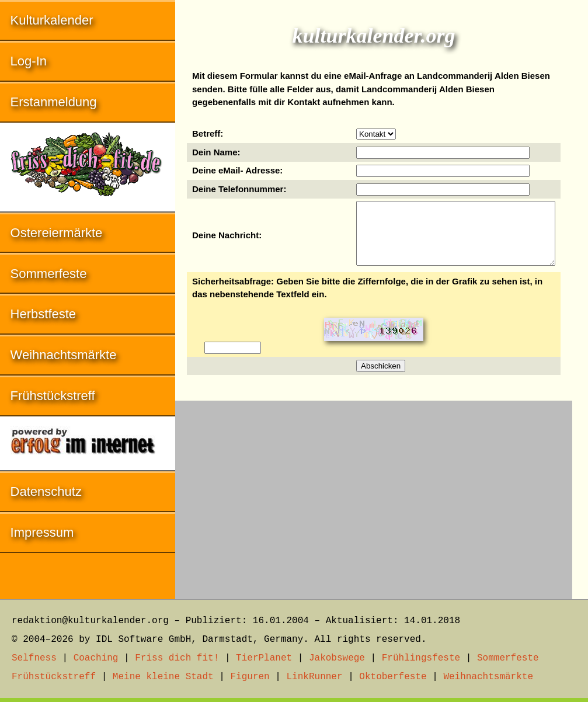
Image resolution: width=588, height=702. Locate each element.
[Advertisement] (374, 494)
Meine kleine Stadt (163, 677)
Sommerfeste (49, 274)
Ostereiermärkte (57, 233)
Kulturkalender (52, 20)
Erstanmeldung (54, 102)
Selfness (34, 658)
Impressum (42, 532)
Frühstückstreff (53, 396)
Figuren (250, 677)
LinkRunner (315, 677)
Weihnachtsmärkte (64, 355)
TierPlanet (264, 658)
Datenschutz (46, 491)
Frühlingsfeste (421, 658)
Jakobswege (337, 658)
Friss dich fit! (177, 658)
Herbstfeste (44, 314)
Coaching (96, 658)
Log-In (29, 61)
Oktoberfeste (393, 677)
